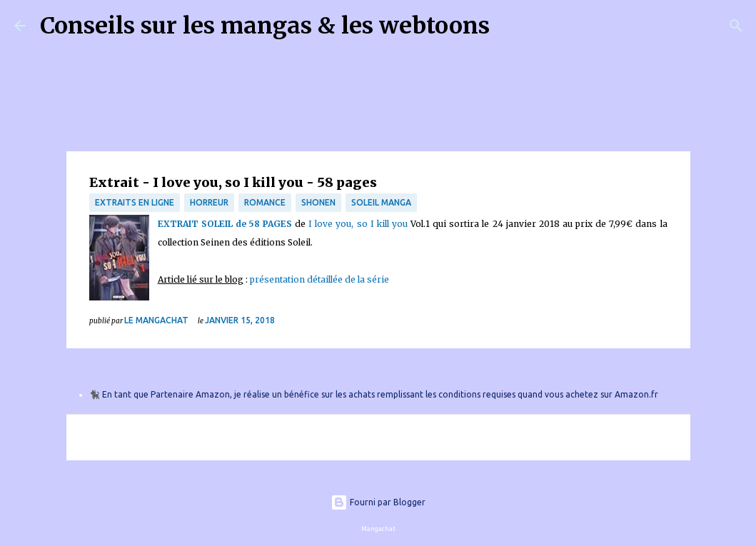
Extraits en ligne (135, 202)
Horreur (209, 202)
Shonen (318, 202)
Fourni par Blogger (378, 502)
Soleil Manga (381, 202)
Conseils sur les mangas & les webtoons (265, 26)
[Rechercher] (510, 26)
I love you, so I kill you (358, 224)
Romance (265, 202)
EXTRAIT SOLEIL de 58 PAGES (225, 224)
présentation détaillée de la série (319, 279)
